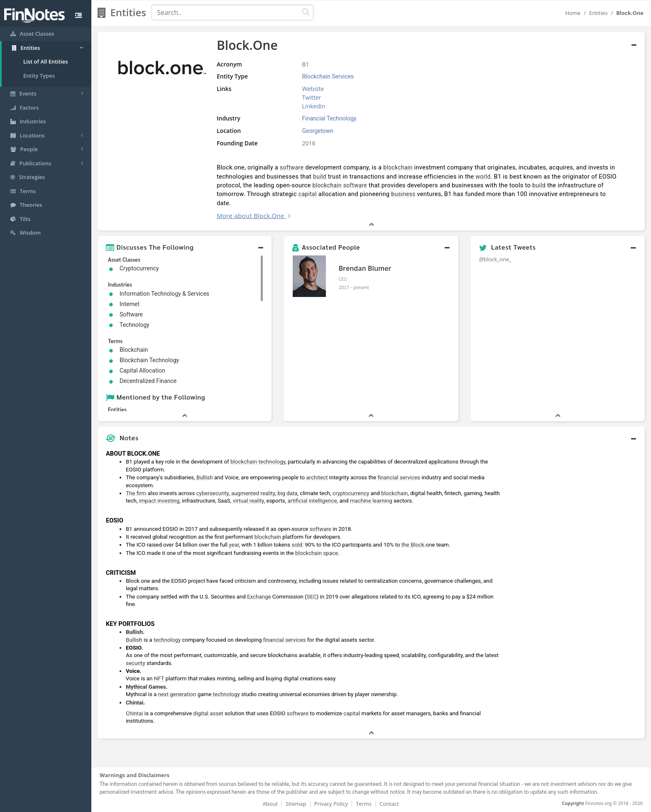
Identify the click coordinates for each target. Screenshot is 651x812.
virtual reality (248, 501)
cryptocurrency (351, 493)
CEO (343, 279)
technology (167, 640)
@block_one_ (495, 259)
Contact (389, 804)
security (136, 663)
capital (308, 194)
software (292, 167)
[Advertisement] (575, 571)
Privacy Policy (331, 804)
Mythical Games (146, 687)
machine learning (371, 501)
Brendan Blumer (365, 268)
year (234, 545)
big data (287, 493)
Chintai (135, 703)
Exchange (259, 597)
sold (297, 545)
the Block (413, 545)
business (403, 194)
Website (313, 89)
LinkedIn (314, 106)
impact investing (159, 501)
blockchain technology (258, 462)
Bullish (205, 477)
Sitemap (296, 804)
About (270, 804)
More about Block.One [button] (251, 216)
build (320, 177)
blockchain (398, 167)
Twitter (312, 97)
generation (183, 694)
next (163, 694)
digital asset (208, 713)
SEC (312, 597)
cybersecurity (213, 493)
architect (317, 477)
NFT (159, 678)
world (483, 177)
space (330, 553)
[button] (185, 247)
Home (573, 13)
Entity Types (39, 76)
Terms (364, 804)
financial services (399, 477)
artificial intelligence (312, 501)
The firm (136, 493)
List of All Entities (46, 61)
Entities (598, 13)
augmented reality (253, 493)
